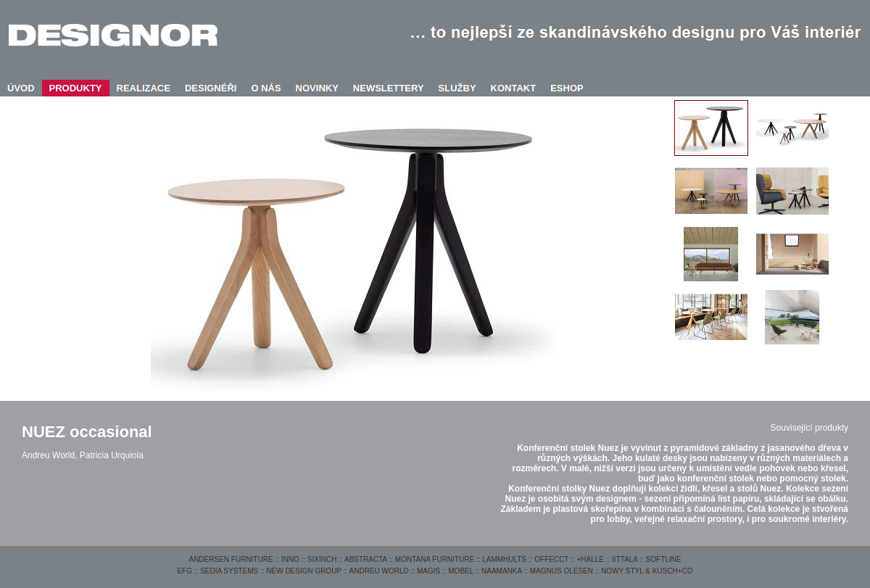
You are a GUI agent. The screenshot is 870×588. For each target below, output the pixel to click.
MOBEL (461, 571)
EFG (185, 571)
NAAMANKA (502, 571)
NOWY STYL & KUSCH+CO (647, 571)
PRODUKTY (76, 88)
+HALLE (590, 559)
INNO (290, 559)
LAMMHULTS (504, 559)
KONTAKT (514, 88)
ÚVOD (21, 88)
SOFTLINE (664, 559)
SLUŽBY (457, 88)
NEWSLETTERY (389, 88)
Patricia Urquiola (112, 455)
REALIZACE (144, 88)
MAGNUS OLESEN (562, 571)
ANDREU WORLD (379, 571)
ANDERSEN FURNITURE (231, 559)
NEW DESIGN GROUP (304, 571)
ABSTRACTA (366, 559)
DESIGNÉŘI (211, 88)
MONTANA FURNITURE (435, 559)
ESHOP (567, 88)
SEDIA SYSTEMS (229, 571)
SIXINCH (322, 559)
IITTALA (625, 559)
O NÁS (266, 88)
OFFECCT (551, 559)
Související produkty (809, 428)
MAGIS (428, 571)
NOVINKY (317, 88)
